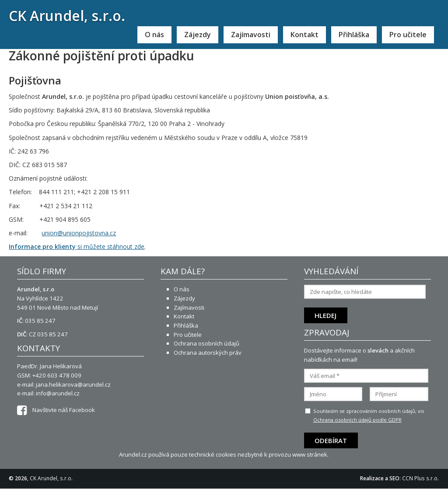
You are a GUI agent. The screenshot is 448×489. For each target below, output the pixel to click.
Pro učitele (408, 35)
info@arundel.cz (58, 393)
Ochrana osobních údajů (206, 343)
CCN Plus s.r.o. (420, 478)
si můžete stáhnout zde (77, 246)
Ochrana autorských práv (208, 353)
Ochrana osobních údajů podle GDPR (357, 420)
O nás (154, 35)
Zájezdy (198, 35)
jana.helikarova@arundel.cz (73, 384)
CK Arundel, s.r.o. (67, 16)
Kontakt (304, 35)
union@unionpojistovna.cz (79, 233)
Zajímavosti (251, 35)
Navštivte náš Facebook (56, 410)
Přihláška (354, 35)
